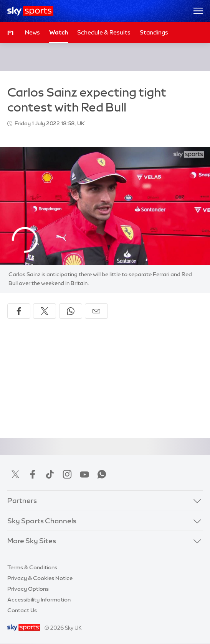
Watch (59, 32)
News (32, 32)
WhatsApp (102, 474)
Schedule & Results (104, 32)
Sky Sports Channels (42, 521)
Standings (154, 32)
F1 (10, 33)
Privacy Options (28, 589)
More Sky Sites (32, 541)
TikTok (50, 474)
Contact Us (22, 610)
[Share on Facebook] (19, 311)
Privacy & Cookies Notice (40, 578)
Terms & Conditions (32, 567)
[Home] (31, 11)
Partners (22, 501)
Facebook (33, 474)
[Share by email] (96, 311)
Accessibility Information (39, 600)
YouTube (84, 474)
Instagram (67, 474)
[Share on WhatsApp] (71, 311)
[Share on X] (45, 311)
